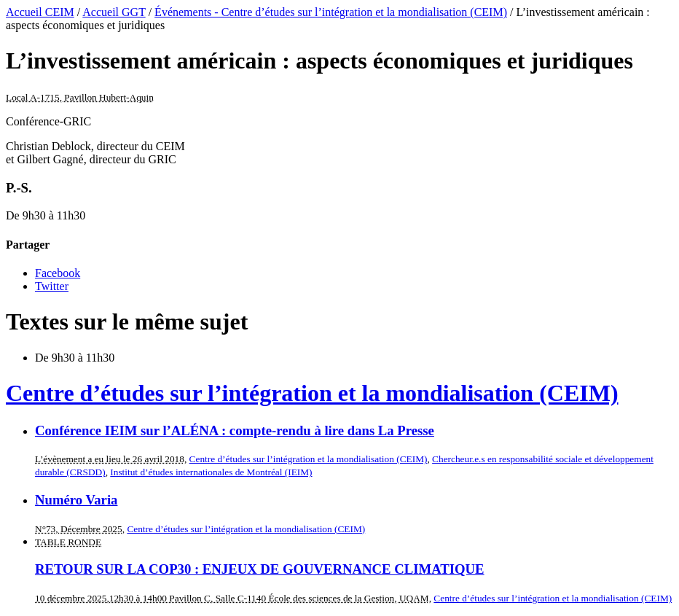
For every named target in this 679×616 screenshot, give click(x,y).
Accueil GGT (114, 12)
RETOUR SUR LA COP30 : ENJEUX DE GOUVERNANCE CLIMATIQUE (260, 569)
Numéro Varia (76, 500)
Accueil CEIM (40, 12)
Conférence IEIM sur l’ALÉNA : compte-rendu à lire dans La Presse (235, 430)
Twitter (52, 286)
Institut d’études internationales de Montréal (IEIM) (211, 472)
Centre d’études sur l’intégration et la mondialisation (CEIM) (312, 393)
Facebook (58, 273)
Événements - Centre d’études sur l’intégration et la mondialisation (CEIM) (331, 12)
